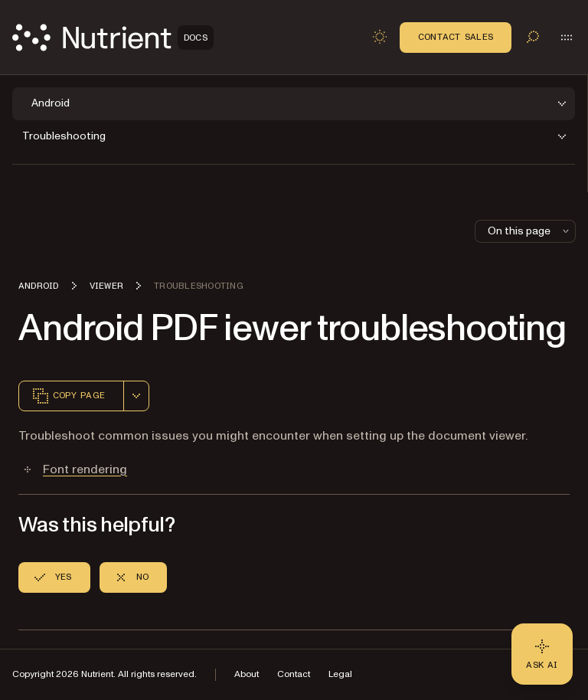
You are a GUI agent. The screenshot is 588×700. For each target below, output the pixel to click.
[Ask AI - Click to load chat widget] (542, 654)
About (247, 674)
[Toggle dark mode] (380, 37)
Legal (340, 674)
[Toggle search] (533, 37)
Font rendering (85, 469)
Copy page (68, 396)
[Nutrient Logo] (113, 38)
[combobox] (136, 396)
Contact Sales (456, 37)
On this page (530, 231)
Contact (294, 674)
